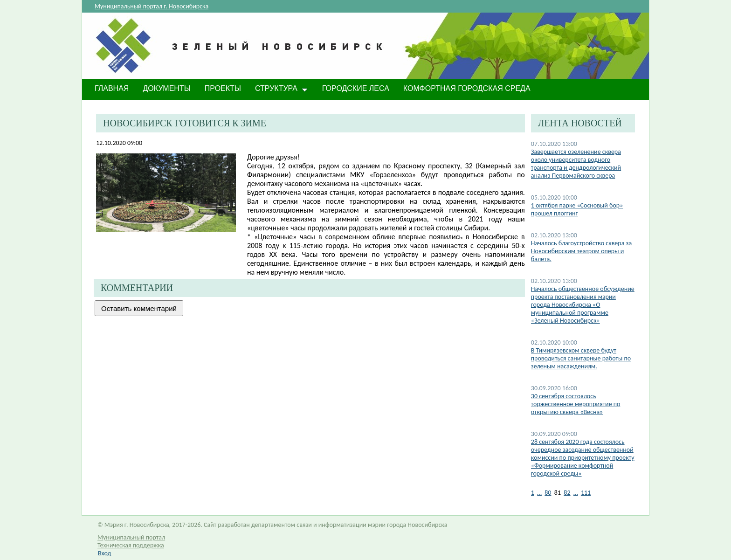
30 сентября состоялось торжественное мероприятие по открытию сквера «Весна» (576, 404)
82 (567, 493)
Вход (104, 553)
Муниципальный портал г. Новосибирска (152, 6)
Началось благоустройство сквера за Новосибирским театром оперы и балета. (581, 251)
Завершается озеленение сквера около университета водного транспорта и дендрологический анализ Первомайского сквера (576, 164)
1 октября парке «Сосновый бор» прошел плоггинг (577, 209)
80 (548, 493)
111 (586, 493)
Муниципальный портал (131, 537)
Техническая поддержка (131, 545)
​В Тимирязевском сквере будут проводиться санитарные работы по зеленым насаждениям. (581, 358)
